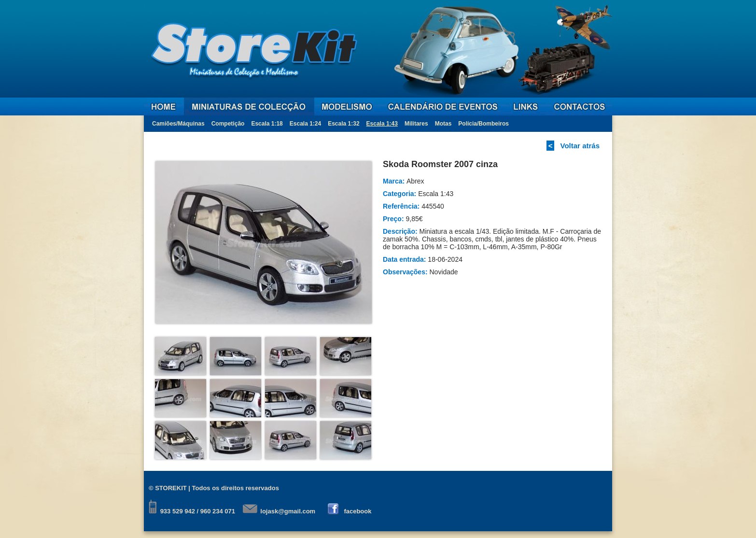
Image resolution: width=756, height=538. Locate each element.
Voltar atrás (580, 146)
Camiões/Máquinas (178, 124)
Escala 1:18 (267, 124)
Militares (416, 124)
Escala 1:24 (305, 124)
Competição (228, 124)
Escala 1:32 (343, 124)
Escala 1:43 (382, 124)
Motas (443, 124)
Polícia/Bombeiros (483, 124)
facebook (357, 511)
